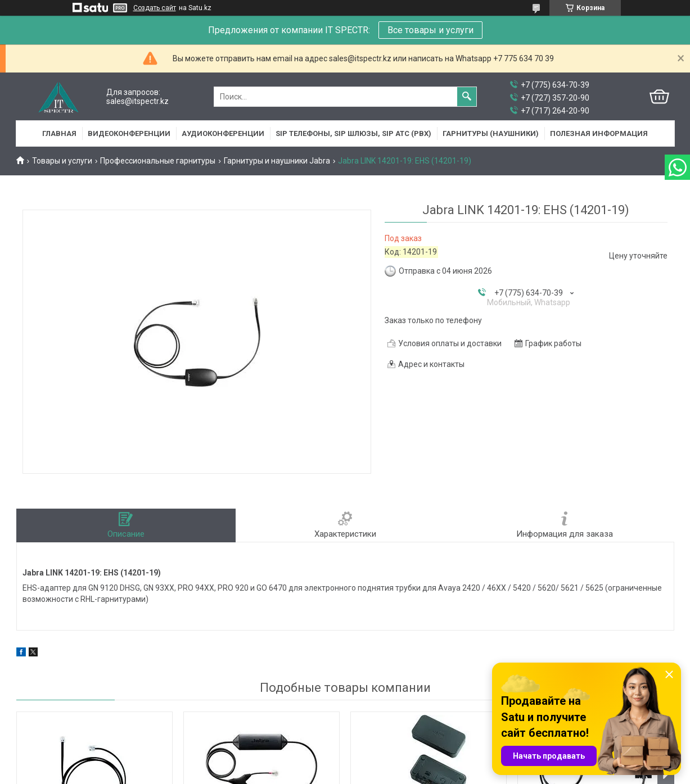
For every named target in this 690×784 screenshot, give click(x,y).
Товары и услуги (62, 161)
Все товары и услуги (430, 30)
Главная (59, 133)
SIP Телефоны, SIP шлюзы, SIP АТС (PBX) (353, 133)
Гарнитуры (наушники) (491, 133)
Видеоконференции (129, 133)
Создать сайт (155, 8)
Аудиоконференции (223, 133)
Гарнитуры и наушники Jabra (277, 161)
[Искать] (467, 97)
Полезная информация (599, 133)
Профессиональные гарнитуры (158, 161)
